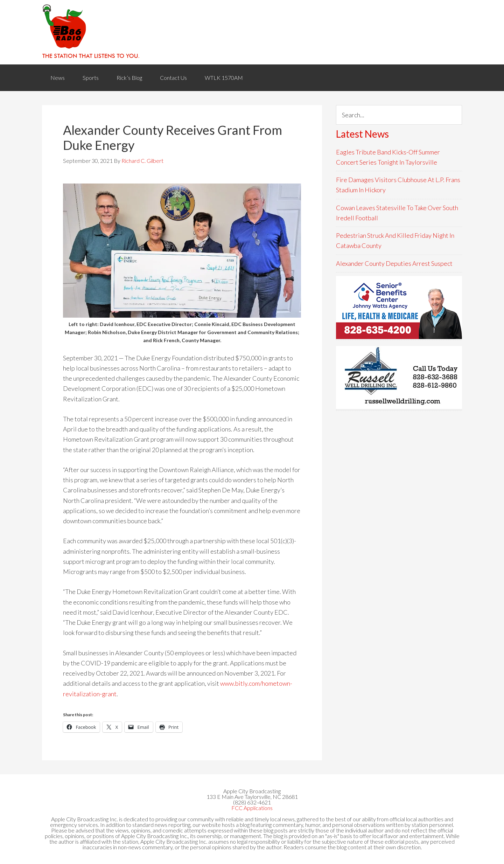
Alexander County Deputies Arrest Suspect (394, 263)
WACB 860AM (252, 32)
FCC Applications (252, 808)
